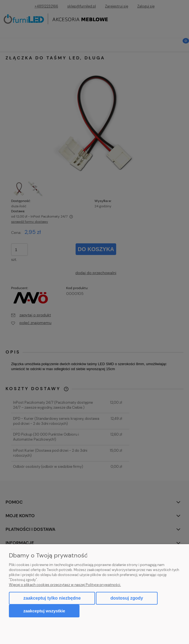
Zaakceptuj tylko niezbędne (52, 598)
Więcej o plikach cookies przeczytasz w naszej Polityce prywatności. (65, 585)
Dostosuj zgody (127, 598)
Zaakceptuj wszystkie (44, 611)
